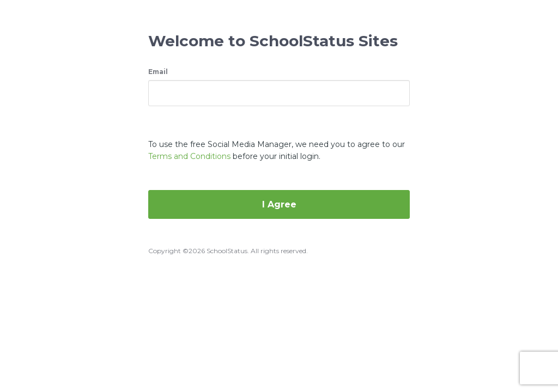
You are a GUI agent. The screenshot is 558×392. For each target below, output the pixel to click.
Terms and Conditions (189, 156)
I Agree (279, 204)
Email (158, 72)
